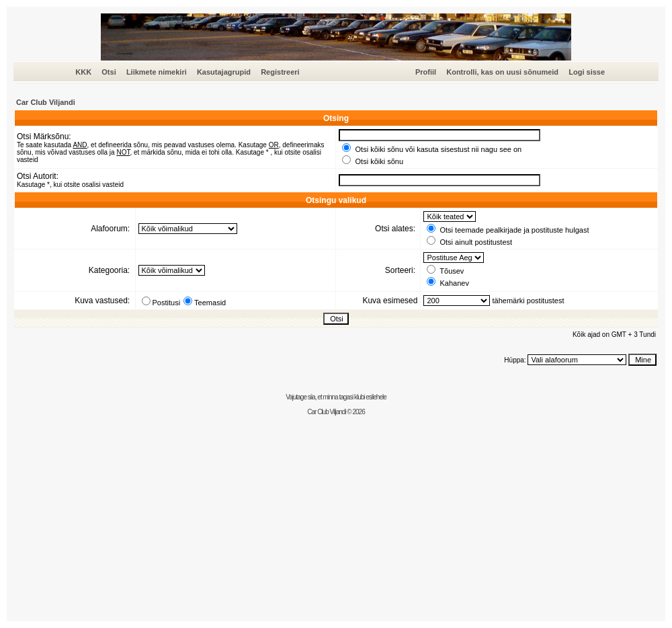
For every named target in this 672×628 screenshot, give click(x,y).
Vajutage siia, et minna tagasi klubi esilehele (336, 397)
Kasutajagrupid (224, 72)
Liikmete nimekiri (157, 72)
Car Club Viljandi (46, 102)
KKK (83, 72)
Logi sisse (587, 72)
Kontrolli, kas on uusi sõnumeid (502, 72)
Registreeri (280, 72)
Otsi (109, 72)
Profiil (426, 72)
